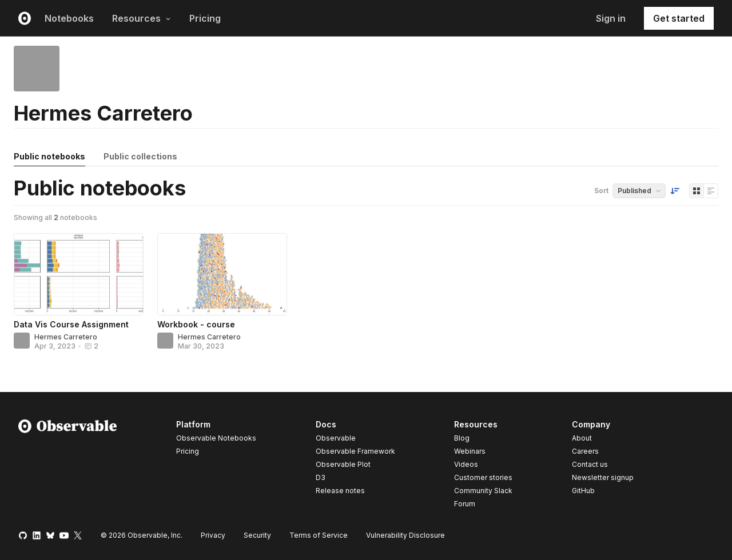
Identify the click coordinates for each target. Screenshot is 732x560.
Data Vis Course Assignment (71, 324)
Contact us (590, 465)
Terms (319, 535)
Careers (585, 451)
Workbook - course (196, 324)
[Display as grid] (697, 191)
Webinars (470, 451)
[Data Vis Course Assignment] (79, 274)
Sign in (611, 18)
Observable (336, 438)
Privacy (213, 535)
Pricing (205, 18)
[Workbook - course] (222, 274)
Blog (462, 438)
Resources (142, 18)
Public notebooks (49, 156)
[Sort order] (675, 191)
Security (257, 535)
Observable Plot (343, 464)
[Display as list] (711, 191)
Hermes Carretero (66, 337)
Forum (465, 504)
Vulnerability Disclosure (405, 535)
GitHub (583, 491)
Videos (466, 464)
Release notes (340, 491)
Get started (679, 18)
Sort (601, 191)
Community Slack (483, 491)
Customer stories (483, 477)
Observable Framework (355, 451)
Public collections (140, 156)
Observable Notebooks (216, 438)
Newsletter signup (603, 478)
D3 (321, 477)
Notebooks (69, 18)
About (582, 438)
